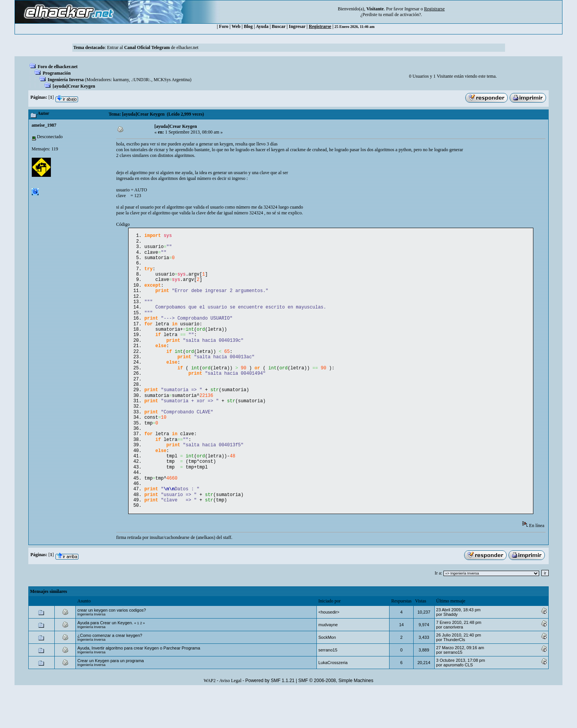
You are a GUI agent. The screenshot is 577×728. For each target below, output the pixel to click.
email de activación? (402, 15)
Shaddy (451, 653)
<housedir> (329, 650)
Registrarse (320, 26)
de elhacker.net (184, 47)
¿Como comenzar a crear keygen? (110, 674)
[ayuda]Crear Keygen (74, 86)
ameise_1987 (44, 125)
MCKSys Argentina (172, 80)
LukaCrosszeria (333, 701)
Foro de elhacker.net (58, 67)
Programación (57, 73)
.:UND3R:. (141, 80)
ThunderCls (454, 678)
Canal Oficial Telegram (147, 47)
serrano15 (328, 688)
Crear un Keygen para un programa (111, 699)
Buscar (279, 26)
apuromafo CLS (458, 703)
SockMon (327, 676)
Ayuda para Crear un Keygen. (105, 661)
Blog (248, 26)
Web (236, 26)
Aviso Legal (230, 719)
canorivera (453, 665)
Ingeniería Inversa (66, 80)
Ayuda (262, 26)
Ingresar (412, 9)
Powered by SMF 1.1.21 (270, 719)
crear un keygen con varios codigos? (112, 648)
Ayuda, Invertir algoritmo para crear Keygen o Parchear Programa (139, 686)
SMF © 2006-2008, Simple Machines (336, 719)
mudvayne (328, 663)
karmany (121, 80)
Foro (223, 26)
